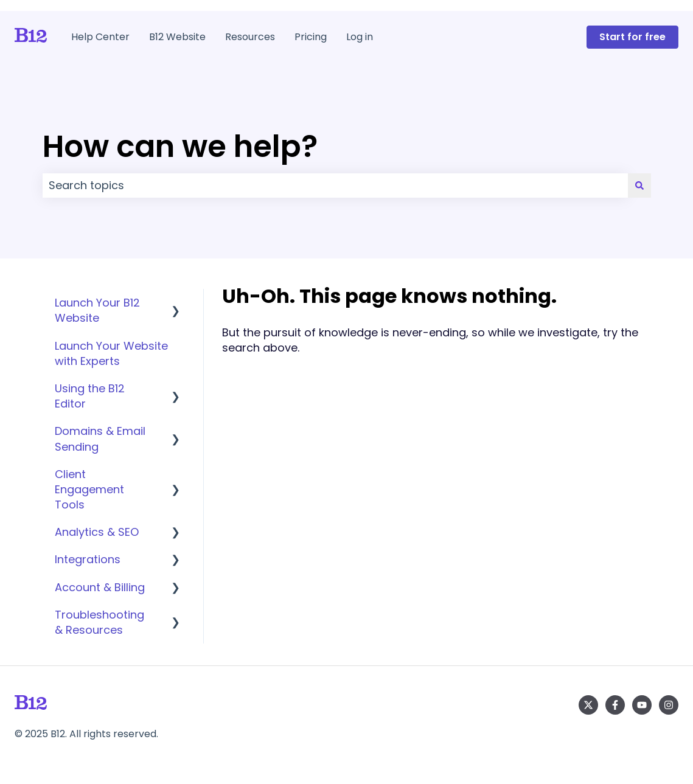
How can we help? (180, 147)
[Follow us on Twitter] (588, 705)
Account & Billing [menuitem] (100, 587)
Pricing (311, 37)
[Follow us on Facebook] (615, 705)
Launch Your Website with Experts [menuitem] (111, 353)
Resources (250, 37)
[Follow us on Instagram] (669, 705)
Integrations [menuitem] (88, 559)
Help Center (100, 37)
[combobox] (335, 186)
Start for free (632, 37)
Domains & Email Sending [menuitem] (100, 439)
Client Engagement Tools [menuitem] (89, 489)
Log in (360, 37)
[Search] (639, 186)
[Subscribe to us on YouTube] (642, 705)
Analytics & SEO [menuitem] (97, 532)
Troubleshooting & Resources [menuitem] (99, 622)
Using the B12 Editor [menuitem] (90, 396)
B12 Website (177, 37)
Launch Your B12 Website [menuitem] (97, 310)
